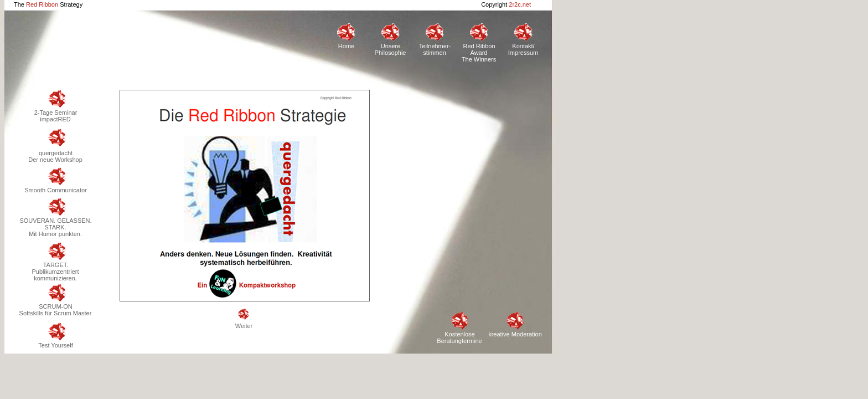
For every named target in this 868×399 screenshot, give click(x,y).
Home (346, 36)
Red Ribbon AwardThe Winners (479, 40)
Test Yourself (55, 336)
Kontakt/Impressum (523, 40)
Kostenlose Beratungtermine (459, 328)
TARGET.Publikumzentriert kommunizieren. (56, 262)
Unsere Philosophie (391, 40)
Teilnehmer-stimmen (435, 40)
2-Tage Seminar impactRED (56, 106)
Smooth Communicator (55, 180)
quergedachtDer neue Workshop (55, 146)
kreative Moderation (515, 324)
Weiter (244, 319)
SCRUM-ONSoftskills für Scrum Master (56, 300)
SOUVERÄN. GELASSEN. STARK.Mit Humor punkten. (55, 218)
